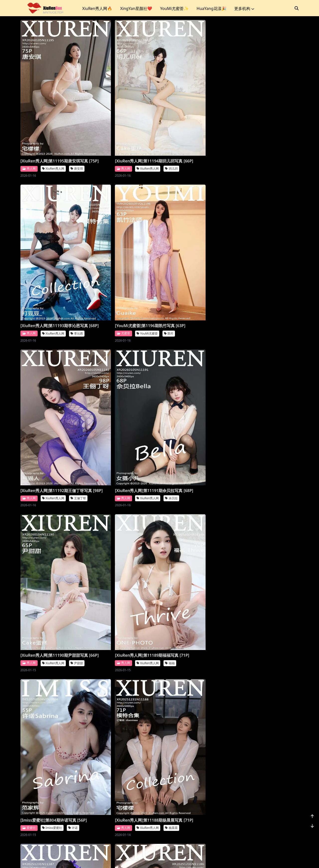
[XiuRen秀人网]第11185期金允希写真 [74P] (52, 667)
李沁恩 (218, 139)
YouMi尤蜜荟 (53, 273)
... (272, 832)
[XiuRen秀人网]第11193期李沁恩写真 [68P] (194, 128)
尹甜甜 (77, 408)
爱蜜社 (170, 402)
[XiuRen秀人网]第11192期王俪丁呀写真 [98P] (123, 263)
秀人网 (29, 138)
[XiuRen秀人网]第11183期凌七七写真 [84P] (194, 667)
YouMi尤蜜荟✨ (174, 8)
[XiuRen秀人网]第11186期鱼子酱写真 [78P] (194, 532)
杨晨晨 (77, 542)
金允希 (77, 677)
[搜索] (297, 8)
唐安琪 (77, 139)
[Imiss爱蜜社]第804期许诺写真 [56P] (195, 395)
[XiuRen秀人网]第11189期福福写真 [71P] (123, 397)
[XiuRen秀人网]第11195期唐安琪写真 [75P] (52, 128)
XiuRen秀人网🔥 (97, 8)
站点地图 (173, 858)
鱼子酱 (218, 542)
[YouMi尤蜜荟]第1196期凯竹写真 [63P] (50, 263)
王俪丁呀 (149, 273)
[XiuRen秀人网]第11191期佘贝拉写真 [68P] (194, 263)
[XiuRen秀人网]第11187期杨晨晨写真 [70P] (123, 532)
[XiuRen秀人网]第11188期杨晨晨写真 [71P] (52, 532)
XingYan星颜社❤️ (136, 8)
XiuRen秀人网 (53, 139)
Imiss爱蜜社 (193, 402)
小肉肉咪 (78, 812)
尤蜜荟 (29, 273)
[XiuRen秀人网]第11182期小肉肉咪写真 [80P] (52, 801)
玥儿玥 (148, 139)
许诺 (214, 402)
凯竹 (74, 273)
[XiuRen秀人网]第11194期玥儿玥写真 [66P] (123, 128)
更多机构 (244, 8)
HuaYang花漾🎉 (212, 8)
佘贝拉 (218, 273)
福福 (146, 408)
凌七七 (218, 677)
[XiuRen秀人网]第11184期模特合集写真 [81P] (123, 667)
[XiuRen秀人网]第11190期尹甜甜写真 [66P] (52, 397)
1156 (283, 832)
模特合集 (149, 677)
